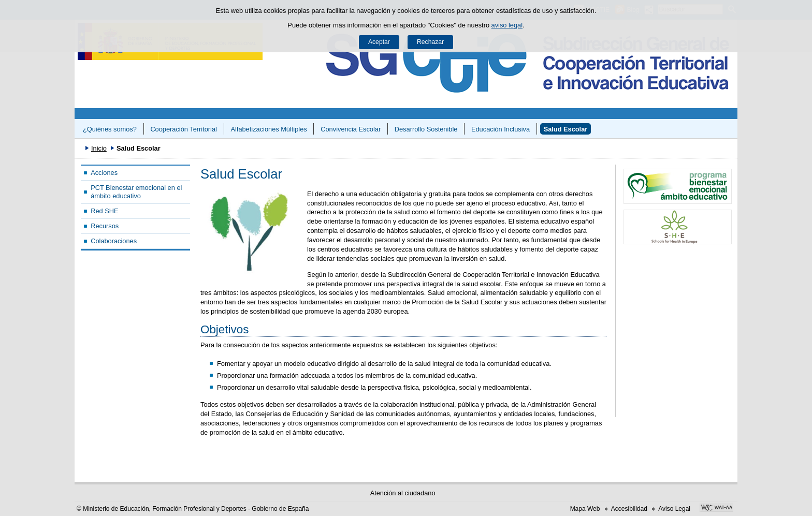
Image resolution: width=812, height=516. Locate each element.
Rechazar (430, 42)
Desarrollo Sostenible (426, 129)
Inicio (99, 148)
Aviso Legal (674, 509)
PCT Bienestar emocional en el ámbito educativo (136, 191)
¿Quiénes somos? (110, 129)
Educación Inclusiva (501, 129)
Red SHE (104, 211)
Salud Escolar (566, 129)
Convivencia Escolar (351, 129)
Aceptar (379, 42)
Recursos (105, 226)
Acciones (104, 173)
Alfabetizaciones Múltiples (269, 129)
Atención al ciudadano (403, 493)
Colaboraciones (114, 241)
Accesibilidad (629, 509)
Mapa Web (585, 509)
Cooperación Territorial (184, 129)
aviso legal (507, 25)
